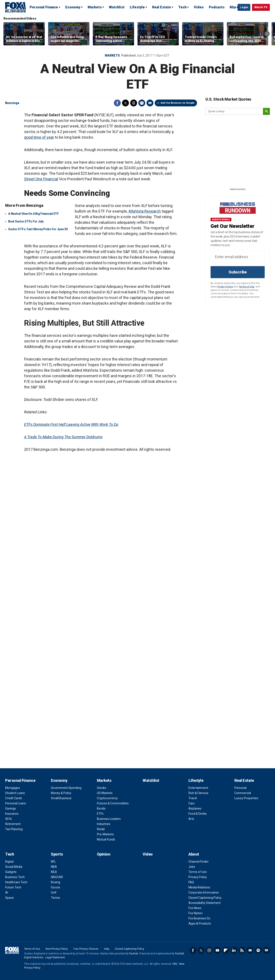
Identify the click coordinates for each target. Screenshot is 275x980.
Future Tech (13, 887)
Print (142, 103)
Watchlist (117, 7)
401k (8, 819)
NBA (54, 867)
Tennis (55, 898)
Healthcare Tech (16, 882)
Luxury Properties (246, 798)
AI (7, 893)
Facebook (117, 103)
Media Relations (199, 887)
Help (107, 949)
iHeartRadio (266, 950)
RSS (242, 950)
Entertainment (198, 788)
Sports (57, 854)
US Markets (105, 793)
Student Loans (15, 793)
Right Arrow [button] (267, 34)
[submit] (266, 111)
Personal (240, 788)
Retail (101, 829)
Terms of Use (247, 287)
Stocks (102, 788)
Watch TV (261, 7)
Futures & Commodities (113, 803)
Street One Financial (41, 179)
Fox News (195, 908)
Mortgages (13, 788)
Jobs (192, 867)
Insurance (12, 814)
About (194, 854)
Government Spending (66, 788)
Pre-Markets (105, 834)
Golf (54, 893)
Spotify (258, 950)
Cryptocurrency (107, 798)
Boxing (56, 882)
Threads (134, 103)
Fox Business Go (199, 918)
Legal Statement (55, 957)
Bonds (101, 808)
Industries (104, 824)
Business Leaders (109, 819)
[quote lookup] (234, 111)
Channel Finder (199, 862)
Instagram (209, 950)
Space (9, 898)
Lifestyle (137, 7)
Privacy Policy (225, 287)
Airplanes (195, 808)
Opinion (104, 854)
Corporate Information (204, 893)
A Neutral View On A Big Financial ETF (34, 214)
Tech (182, 7)
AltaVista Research (145, 211)
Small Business (61, 798)
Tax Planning (14, 829)
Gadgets (11, 872)
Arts (191, 819)
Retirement (13, 824)
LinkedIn (234, 950)
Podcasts (217, 7)
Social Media (14, 867)
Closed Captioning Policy (205, 898)
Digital (9, 862)
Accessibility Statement (205, 903)
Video (199, 7)
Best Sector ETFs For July (26, 221)
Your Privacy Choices (86, 949)
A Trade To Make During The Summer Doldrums (63, 437)
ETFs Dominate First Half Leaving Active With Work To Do (71, 424)
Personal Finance (44, 7)
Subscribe (238, 272)
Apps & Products (200, 923)
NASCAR (57, 877)
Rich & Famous (198, 793)
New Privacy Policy (57, 949)
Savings (11, 808)
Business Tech (15, 877)
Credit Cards (14, 798)
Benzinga (12, 103)
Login (244, 7)
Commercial (243, 793)
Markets (95, 7)
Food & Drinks (198, 814)
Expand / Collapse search (233, 8)
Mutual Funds (106, 839)
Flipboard (226, 950)
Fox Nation (196, 913)
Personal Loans (16, 803)
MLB (54, 872)
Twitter (125, 103)
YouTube (217, 950)
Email (150, 103)
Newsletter (250, 950)
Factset (134, 954)
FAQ (191, 882)
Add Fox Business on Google (178, 103)
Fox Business (15, 7)
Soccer (56, 887)
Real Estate (162, 7)
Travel (193, 798)
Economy (73, 7)
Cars (192, 803)
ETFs (100, 814)
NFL (53, 862)
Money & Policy (61, 793)
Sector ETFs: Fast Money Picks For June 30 (38, 229)
